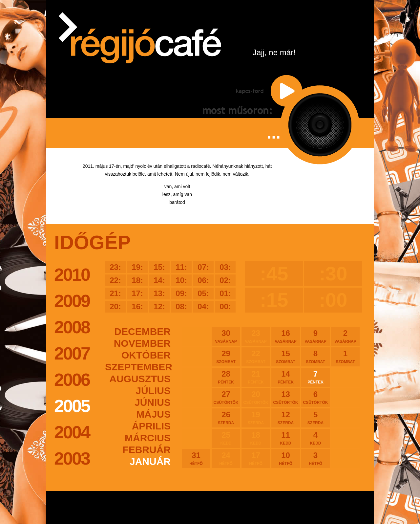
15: (159, 267)
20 (256, 397)
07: (203, 267)
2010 (72, 274)
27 (226, 397)
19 (256, 418)
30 (226, 336)
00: (225, 306)
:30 (333, 274)
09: (181, 293)
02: (225, 280)
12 (286, 418)
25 (226, 438)
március (148, 438)
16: (137, 306)
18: (137, 280)
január (150, 461)
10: (181, 280)
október (146, 355)
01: (225, 293)
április (151, 426)
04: (203, 306)
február (147, 450)
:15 (274, 300)
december (142, 331)
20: (115, 306)
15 (286, 357)
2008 (72, 327)
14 (286, 377)
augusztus (140, 379)
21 (256, 377)
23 (256, 336)
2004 (72, 432)
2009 (72, 301)
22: (115, 280)
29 (226, 357)
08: (181, 306)
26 (226, 418)
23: (115, 267)
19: (137, 267)
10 (286, 458)
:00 (333, 300)
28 (226, 377)
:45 (274, 274)
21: (115, 293)
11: (181, 267)
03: (225, 267)
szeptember (138, 367)
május (153, 414)
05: (203, 293)
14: (159, 280)
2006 (72, 380)
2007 (72, 353)
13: (159, 293)
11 (286, 438)
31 (196, 458)
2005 (72, 406)
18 (256, 438)
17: (137, 293)
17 (256, 458)
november (142, 343)
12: (159, 306)
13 (286, 397)
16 (286, 336)
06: (203, 280)
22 (256, 357)
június (153, 402)
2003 (72, 458)
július (153, 391)
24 (226, 458)
